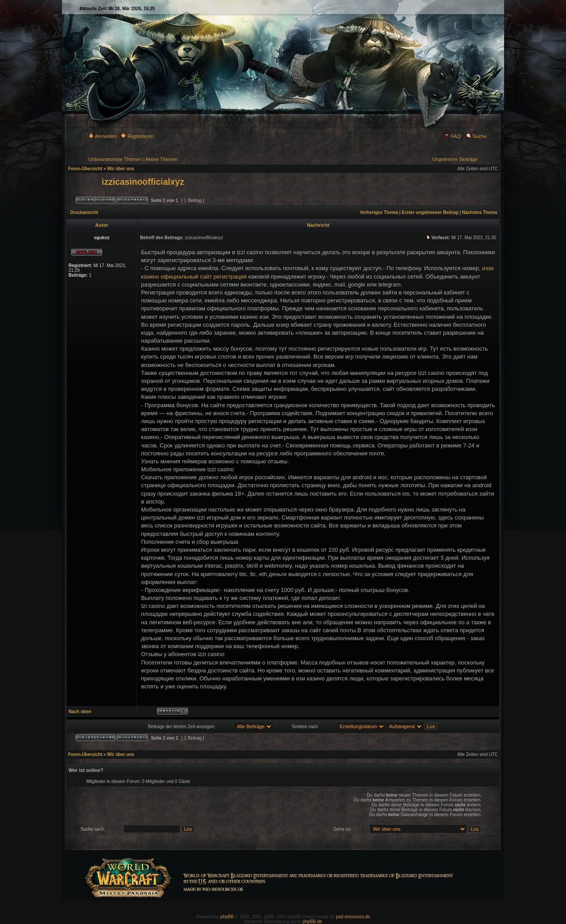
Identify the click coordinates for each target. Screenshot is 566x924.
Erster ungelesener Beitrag (430, 212)
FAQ (452, 136)
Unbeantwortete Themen (115, 159)
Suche (476, 136)
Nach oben (80, 712)
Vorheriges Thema (379, 212)
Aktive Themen (162, 159)
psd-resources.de (353, 917)
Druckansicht (84, 212)
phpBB (227, 917)
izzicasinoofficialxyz (143, 182)
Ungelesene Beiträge (455, 159)
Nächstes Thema (480, 212)
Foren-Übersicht (85, 169)
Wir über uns (120, 169)
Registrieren (137, 136)
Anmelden (103, 136)
